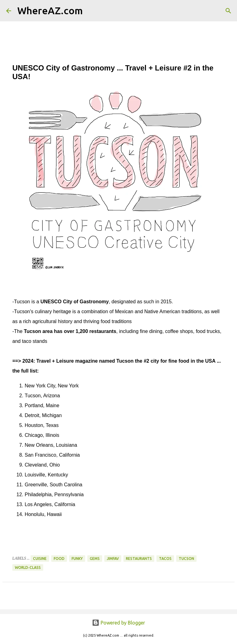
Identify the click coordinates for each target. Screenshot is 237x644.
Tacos (165, 559)
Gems (95, 559)
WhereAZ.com (50, 11)
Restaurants (139, 559)
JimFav (113, 559)
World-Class (28, 567)
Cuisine (40, 559)
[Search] (91, 11)
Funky (77, 559)
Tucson (186, 559)
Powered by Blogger (118, 623)
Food (59, 559)
